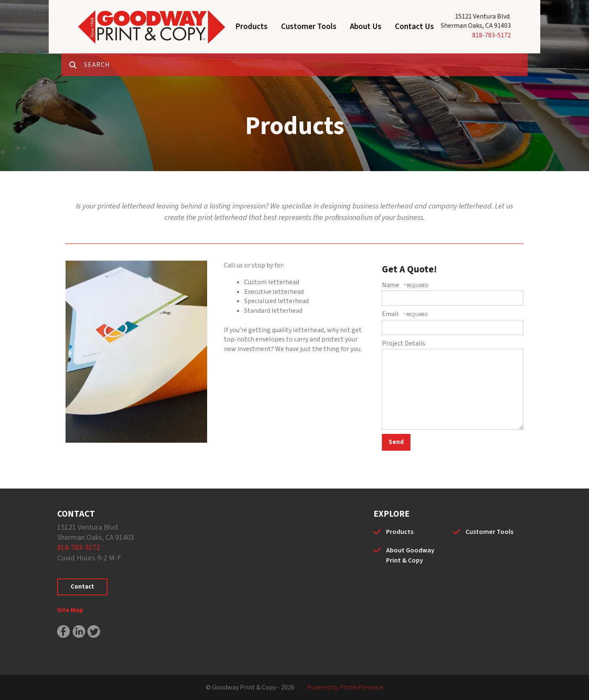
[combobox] (306, 65)
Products (251, 27)
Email (391, 314)
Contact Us (414, 27)
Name (391, 285)
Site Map (70, 610)
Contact (82, 587)
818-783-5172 (492, 35)
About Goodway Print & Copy (410, 555)
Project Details (404, 343)
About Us (366, 27)
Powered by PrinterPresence (345, 687)
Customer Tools (309, 27)
